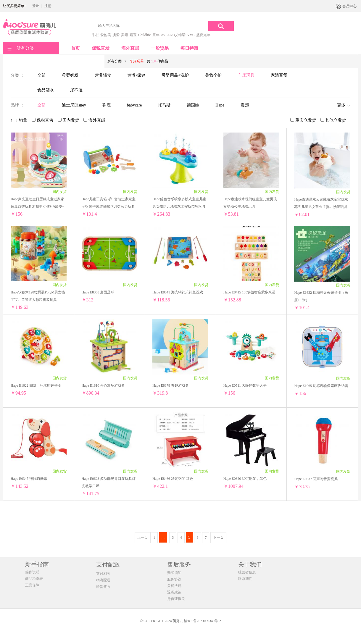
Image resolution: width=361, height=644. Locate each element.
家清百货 (279, 75)
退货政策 (174, 592)
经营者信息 (247, 572)
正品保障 (32, 585)
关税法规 (174, 586)
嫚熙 (245, 105)
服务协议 (174, 579)
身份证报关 (176, 599)
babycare (134, 105)
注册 (48, 6)
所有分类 (25, 48)
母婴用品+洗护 (175, 75)
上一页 (143, 538)
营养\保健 (136, 75)
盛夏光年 (203, 35)
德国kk (193, 105)
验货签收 (103, 587)
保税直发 (101, 48)
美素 (125, 35)
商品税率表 (34, 579)
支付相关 (103, 574)
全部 (41, 75)
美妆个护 (213, 75)
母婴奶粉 (70, 75)
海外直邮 (130, 48)
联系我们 (245, 579)
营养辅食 (103, 75)
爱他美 (106, 35)
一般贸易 (160, 48)
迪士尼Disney (74, 105)
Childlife (145, 35)
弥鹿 (107, 105)
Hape (220, 105)
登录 (36, 6)
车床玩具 (246, 75)
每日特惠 (189, 48)
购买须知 (174, 573)
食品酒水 (46, 90)
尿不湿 (76, 90)
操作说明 (32, 572)
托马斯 (164, 105)
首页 (75, 48)
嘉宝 (133, 35)
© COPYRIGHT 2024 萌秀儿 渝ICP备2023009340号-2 (180, 621)
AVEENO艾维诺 (173, 35)
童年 (156, 35)
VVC (191, 35)
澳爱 (116, 35)
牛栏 (95, 35)
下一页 (218, 538)
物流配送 (103, 580)
